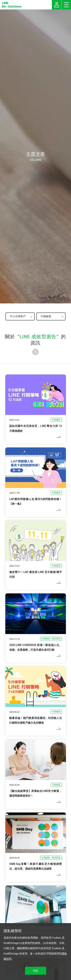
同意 (36, 971)
